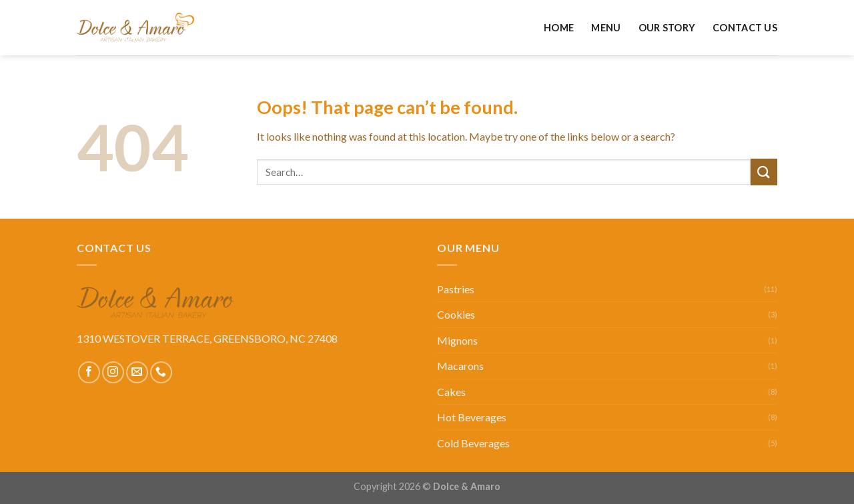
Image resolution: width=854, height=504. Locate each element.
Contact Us (745, 28)
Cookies (456, 314)
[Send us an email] (137, 372)
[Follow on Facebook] (89, 372)
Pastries (456, 289)
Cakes (451, 392)
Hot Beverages (472, 417)
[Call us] (161, 372)
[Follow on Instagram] (113, 372)
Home (559, 28)
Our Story (667, 28)
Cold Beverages (473, 443)
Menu (606, 28)
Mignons (457, 340)
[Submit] (764, 172)
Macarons (460, 366)
